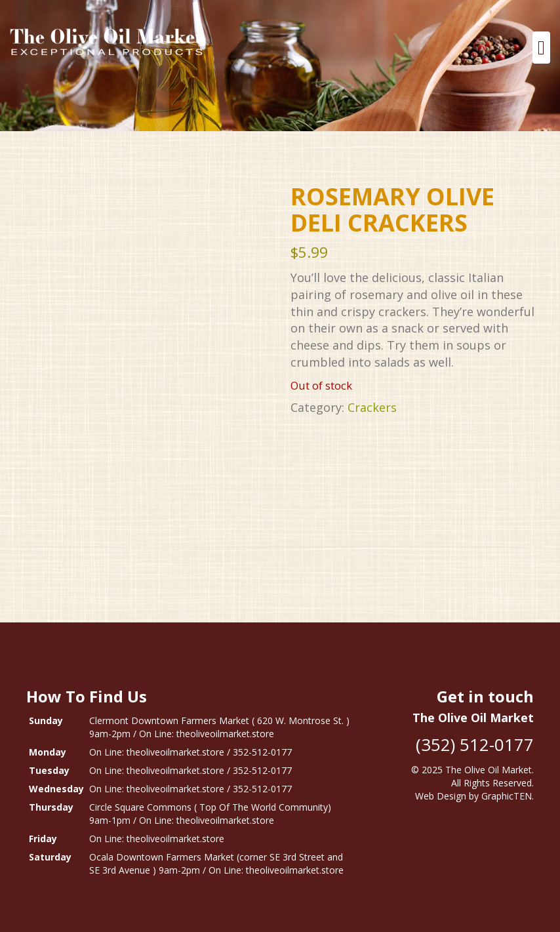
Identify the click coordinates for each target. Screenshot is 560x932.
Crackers (372, 407)
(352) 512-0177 (475, 744)
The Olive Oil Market (489, 770)
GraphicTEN (507, 796)
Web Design (441, 796)
